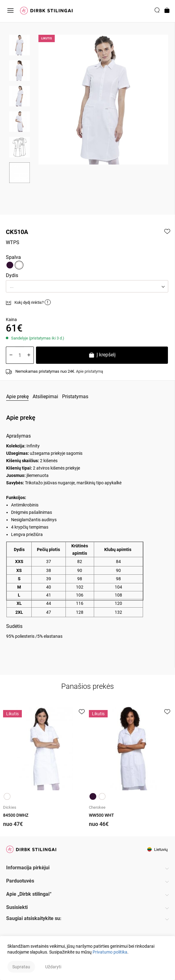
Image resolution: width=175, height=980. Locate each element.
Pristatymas (75, 397)
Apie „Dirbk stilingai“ (29, 894)
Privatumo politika (110, 952)
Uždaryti (53, 967)
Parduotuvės (20, 881)
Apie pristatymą (89, 371)
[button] (87, 286)
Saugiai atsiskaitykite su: (34, 918)
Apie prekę (17, 397)
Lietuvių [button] (157, 849)
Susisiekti (17, 907)
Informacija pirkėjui (28, 868)
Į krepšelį (102, 356)
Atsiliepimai (45, 397)
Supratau (21, 967)
